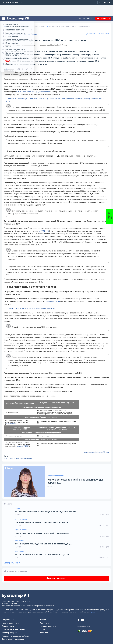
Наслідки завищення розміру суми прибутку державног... (43, 533)
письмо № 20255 (52, 301)
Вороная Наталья (56, 476)
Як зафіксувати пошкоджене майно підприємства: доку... (43, 544)
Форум (42, 629)
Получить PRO (8, 620)
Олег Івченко (19, 540)
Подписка (103, 18)
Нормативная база (10, 623)
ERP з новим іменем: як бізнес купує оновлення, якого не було (45, 512)
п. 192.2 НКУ (44, 231)
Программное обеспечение (14, 629)
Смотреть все (12, 563)
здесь (93, 612)
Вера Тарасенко (21, 519)
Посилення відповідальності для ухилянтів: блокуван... (42, 522)
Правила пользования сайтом (15, 636)
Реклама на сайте (48, 626)
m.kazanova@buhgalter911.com (97, 452)
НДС (6, 458)
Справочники (8, 626)
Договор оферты (9, 633)
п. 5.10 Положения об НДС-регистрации (32, 92)
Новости (43, 620)
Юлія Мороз (19, 551)
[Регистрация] (100, 2)
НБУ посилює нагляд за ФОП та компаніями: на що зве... (42, 555)
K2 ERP (17, 508)
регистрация (14, 458)
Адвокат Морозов (21, 530)
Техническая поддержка (13, 639)
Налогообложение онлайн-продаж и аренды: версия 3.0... (75, 481)
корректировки (26, 458)
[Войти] (107, 2)
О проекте (44, 623)
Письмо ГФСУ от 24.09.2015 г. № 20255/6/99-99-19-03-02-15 (32, 308)
